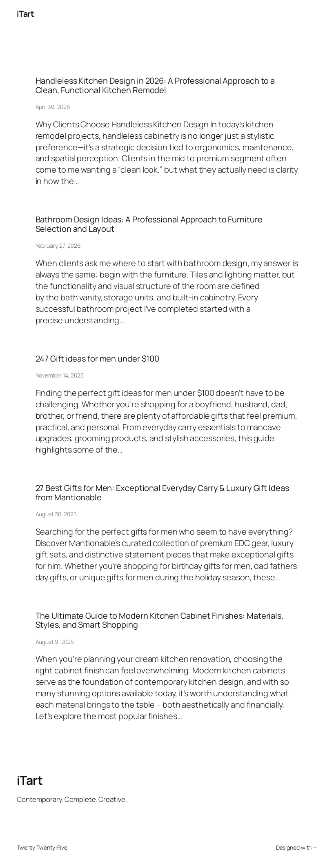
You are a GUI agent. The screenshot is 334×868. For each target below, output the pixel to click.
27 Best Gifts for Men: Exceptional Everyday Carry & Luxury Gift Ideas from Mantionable (162, 493)
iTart (26, 14)
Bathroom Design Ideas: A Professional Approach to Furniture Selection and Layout (149, 224)
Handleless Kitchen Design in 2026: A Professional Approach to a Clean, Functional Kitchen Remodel (155, 85)
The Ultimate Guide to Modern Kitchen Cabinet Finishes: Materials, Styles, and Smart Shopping (160, 620)
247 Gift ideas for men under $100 (98, 359)
